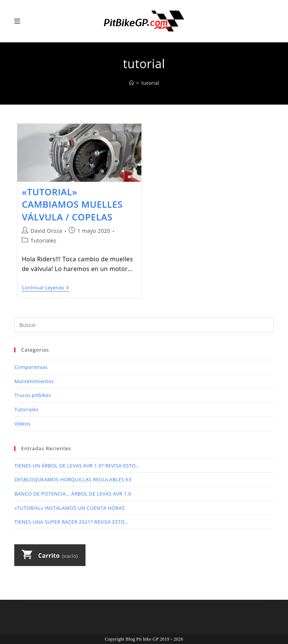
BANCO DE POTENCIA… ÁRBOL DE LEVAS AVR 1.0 (73, 494)
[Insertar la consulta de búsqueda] (144, 325)
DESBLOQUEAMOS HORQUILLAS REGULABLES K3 (73, 479)
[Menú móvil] (17, 21)
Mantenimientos (34, 381)
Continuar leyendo (46, 288)
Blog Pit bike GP (142, 639)
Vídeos (22, 424)
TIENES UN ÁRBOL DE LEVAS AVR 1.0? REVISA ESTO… (77, 466)
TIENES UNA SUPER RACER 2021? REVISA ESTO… (71, 522)
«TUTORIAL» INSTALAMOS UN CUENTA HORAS (69, 508)
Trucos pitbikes (33, 395)
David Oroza (46, 231)
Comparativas (31, 367)
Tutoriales (44, 240)
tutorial (150, 83)
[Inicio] (131, 83)
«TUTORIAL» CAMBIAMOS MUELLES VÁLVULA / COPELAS (72, 204)
